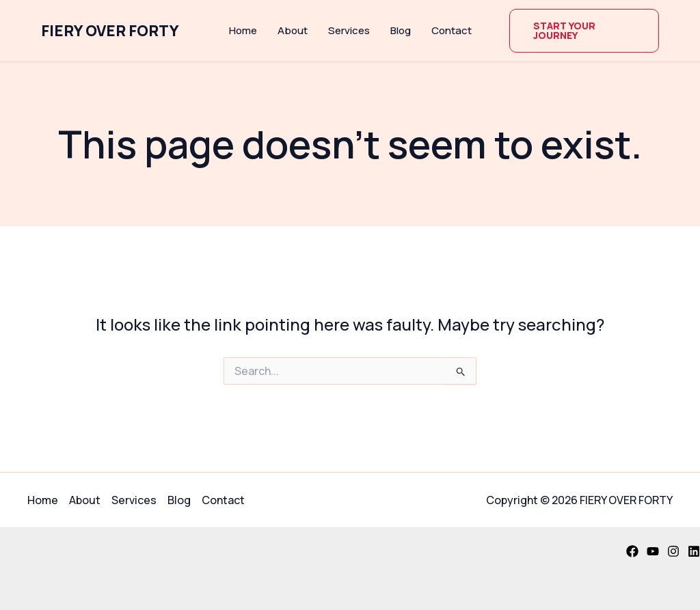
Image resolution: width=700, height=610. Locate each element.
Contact (452, 30)
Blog (401, 30)
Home (243, 30)
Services (349, 30)
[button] (584, 31)
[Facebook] (632, 551)
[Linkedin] (694, 551)
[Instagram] (673, 551)
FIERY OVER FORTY (110, 31)
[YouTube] (653, 551)
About (293, 30)
